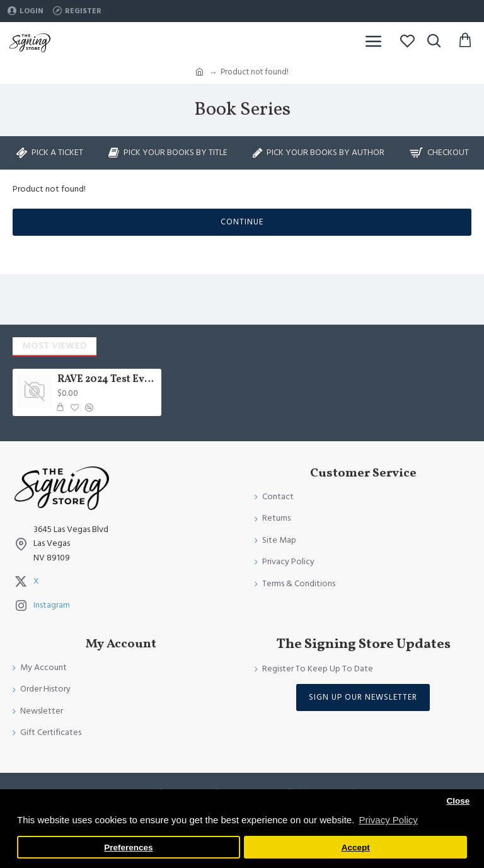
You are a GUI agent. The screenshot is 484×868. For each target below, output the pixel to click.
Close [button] (458, 801)
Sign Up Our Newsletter (363, 697)
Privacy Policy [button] (388, 820)
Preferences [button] (128, 848)
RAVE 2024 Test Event (107, 380)
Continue (242, 222)
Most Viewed (55, 346)
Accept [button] (356, 848)
